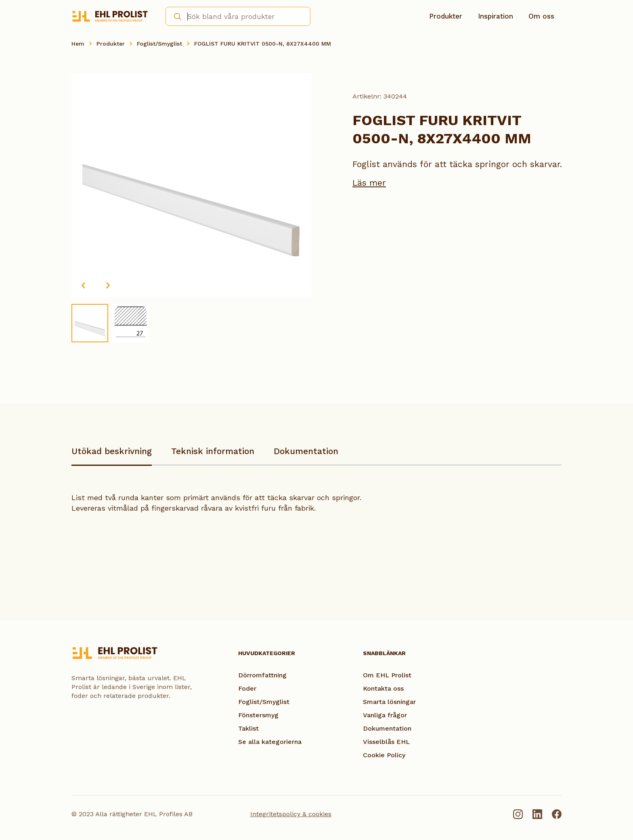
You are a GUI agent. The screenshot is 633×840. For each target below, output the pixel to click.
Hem (78, 44)
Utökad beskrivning (112, 451)
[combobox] (238, 16)
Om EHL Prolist (387, 675)
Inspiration (496, 16)
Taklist (248, 728)
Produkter (446, 16)
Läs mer (369, 183)
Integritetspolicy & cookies (291, 814)
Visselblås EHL (386, 742)
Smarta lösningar (389, 702)
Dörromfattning (262, 675)
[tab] (112, 455)
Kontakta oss (383, 688)
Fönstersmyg (258, 715)
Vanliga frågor (385, 715)
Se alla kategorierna (270, 742)
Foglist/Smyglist (159, 44)
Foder (247, 688)
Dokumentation (306, 451)
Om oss (541, 16)
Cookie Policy (384, 755)
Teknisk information (213, 451)
